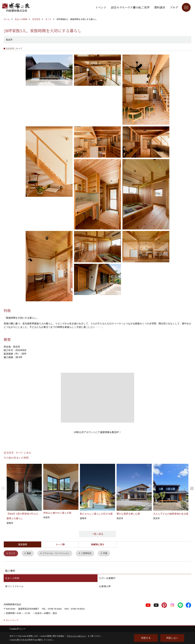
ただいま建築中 (107, 578)
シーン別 (60, 544)
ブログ (174, 7)
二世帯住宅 (90, 553)
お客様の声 (105, 586)
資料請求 (160, 7)
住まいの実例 (12, 578)
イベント (101, 7)
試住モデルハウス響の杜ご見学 (130, 7)
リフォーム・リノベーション (58, 553)
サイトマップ (12, 620)
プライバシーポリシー (76, 636)
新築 (30, 553)
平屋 (109, 553)
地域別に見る (98, 544)
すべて (12, 553)
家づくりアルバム (14, 586)
